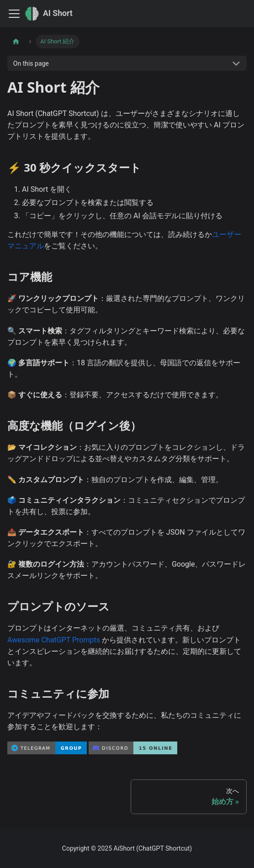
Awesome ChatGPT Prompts (54, 640)
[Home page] (16, 42)
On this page (31, 63)
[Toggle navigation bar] (14, 14)
